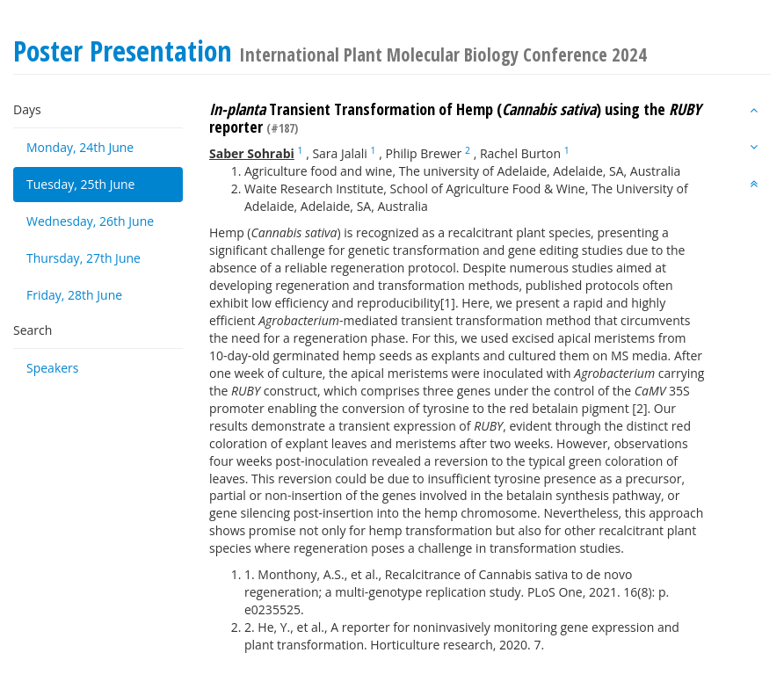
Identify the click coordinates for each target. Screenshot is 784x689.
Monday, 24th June (80, 147)
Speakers (53, 368)
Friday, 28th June (74, 295)
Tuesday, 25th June (80, 184)
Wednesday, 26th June (90, 221)
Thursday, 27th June (83, 258)
